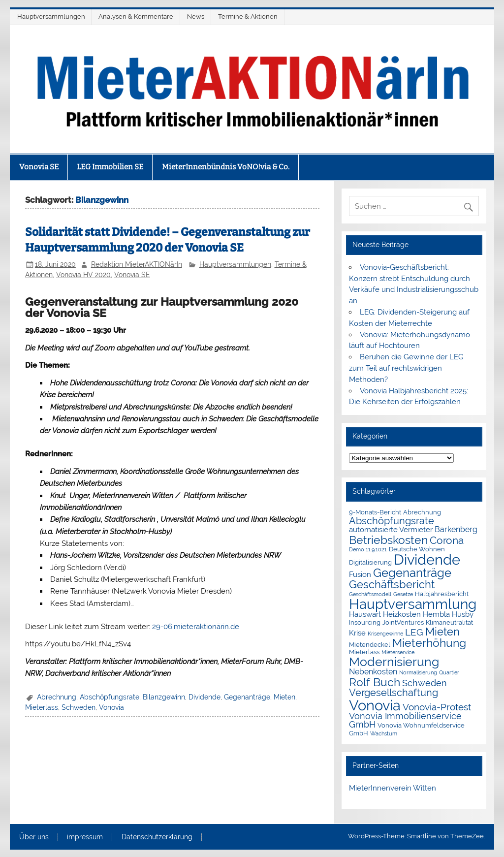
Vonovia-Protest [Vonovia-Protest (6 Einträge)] (437, 707)
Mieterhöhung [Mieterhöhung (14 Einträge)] (429, 643)
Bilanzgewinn (164, 697)
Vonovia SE (39, 167)
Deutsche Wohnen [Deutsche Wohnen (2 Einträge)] (417, 549)
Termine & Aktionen (248, 16)
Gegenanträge (247, 697)
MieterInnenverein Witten (393, 788)
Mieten (284, 697)
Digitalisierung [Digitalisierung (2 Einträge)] (370, 562)
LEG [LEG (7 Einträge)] (414, 632)
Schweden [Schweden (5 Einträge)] (425, 683)
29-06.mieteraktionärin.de (196, 627)
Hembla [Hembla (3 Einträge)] (436, 614)
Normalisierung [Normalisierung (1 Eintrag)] (418, 672)
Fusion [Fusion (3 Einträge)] (360, 574)
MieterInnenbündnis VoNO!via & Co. (226, 167)
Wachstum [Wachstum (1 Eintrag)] (384, 733)
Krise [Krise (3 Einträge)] (357, 633)
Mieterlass (42, 707)
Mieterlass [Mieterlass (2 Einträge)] (364, 652)
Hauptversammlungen (51, 16)
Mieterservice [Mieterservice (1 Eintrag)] (398, 652)
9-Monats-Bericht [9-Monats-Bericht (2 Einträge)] (375, 512)
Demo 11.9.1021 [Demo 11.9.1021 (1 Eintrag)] (368, 549)
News (196, 16)
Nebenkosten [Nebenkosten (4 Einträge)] (373, 672)
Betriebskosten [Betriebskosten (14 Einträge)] (388, 540)
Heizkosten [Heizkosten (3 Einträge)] (402, 614)
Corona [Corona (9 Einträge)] (447, 540)
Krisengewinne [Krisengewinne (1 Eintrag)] (385, 634)
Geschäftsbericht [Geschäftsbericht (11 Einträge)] (392, 584)
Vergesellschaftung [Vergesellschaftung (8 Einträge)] (394, 693)
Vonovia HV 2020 (83, 275)
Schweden (79, 707)
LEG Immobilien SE (110, 167)
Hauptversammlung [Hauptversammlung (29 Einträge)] (413, 604)
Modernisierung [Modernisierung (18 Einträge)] (394, 662)
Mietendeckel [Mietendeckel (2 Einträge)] (370, 645)
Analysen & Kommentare (136, 16)
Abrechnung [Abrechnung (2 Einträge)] (422, 512)
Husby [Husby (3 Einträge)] (463, 614)
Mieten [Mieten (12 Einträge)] (442, 632)
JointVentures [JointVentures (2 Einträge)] (403, 622)
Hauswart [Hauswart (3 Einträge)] (365, 614)
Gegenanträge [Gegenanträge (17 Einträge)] (412, 573)
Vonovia (111, 707)
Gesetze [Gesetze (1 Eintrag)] (403, 594)
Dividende (205, 697)
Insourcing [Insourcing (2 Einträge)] (365, 622)
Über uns (34, 837)
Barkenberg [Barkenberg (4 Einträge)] (456, 529)
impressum (85, 837)
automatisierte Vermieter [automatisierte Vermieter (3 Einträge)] (391, 530)
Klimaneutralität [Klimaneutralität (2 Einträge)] (449, 622)
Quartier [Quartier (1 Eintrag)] (449, 672)
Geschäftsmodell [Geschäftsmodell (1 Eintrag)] (370, 594)
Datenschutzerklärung (157, 837)
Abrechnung (57, 697)
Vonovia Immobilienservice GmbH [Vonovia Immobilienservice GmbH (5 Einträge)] (405, 721)
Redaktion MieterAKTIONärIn (137, 264)
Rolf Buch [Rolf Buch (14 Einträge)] (375, 682)
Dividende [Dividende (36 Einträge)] (427, 560)
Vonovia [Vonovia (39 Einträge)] (375, 705)
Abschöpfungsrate (110, 697)
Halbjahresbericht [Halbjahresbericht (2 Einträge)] (442, 594)
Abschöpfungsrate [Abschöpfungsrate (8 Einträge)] (392, 521)
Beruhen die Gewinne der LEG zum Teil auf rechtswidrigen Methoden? (406, 368)
